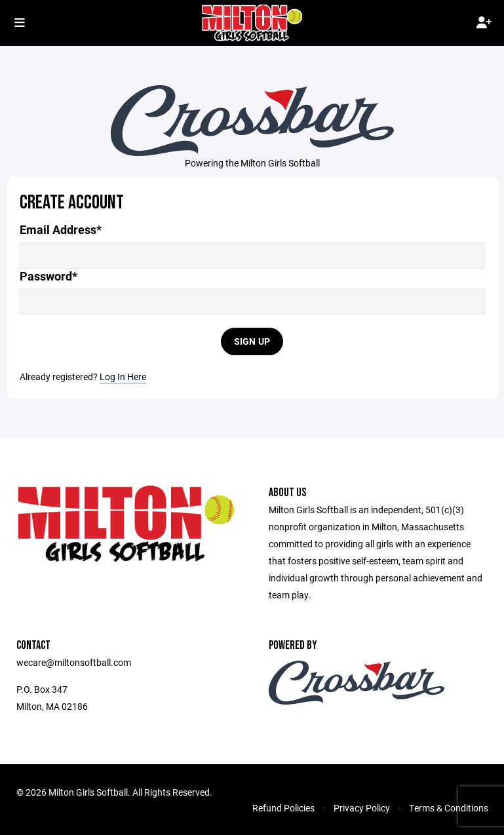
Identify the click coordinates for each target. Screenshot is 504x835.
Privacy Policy (362, 808)
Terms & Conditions (449, 808)
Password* (48, 276)
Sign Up (252, 341)
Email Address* (61, 230)
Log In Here (123, 377)
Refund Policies (283, 808)
